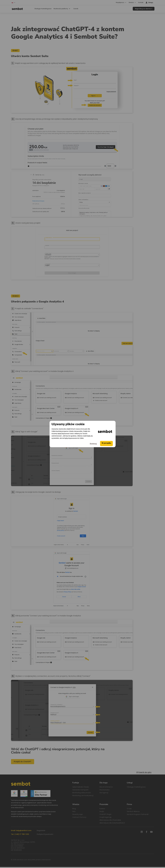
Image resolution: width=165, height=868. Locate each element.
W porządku (106, 444)
